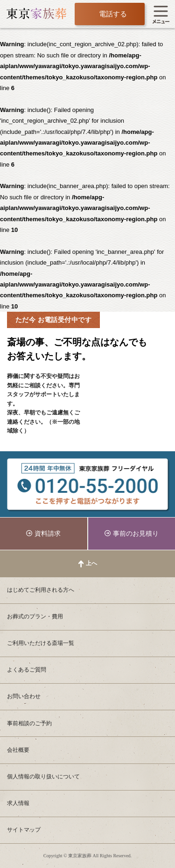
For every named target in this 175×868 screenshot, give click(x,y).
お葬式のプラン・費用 (35, 616)
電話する (113, 14)
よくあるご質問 (27, 670)
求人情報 (18, 803)
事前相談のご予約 (29, 723)
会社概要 (18, 750)
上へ (91, 563)
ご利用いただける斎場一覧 (41, 643)
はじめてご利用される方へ (41, 590)
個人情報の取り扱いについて (43, 777)
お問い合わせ (24, 696)
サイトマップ (24, 830)
